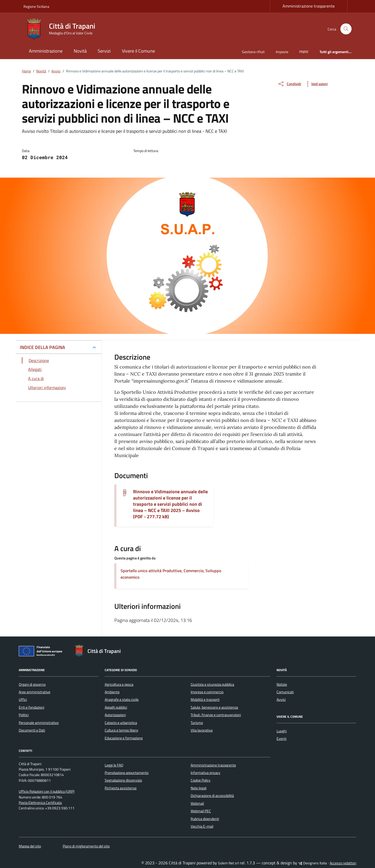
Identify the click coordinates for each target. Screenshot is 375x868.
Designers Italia (312, 863)
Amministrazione (46, 51)
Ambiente (112, 692)
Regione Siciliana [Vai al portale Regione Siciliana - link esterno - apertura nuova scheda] (36, 6)
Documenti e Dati (32, 730)
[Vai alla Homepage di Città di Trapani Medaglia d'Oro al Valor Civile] (63, 29)
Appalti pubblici (116, 707)
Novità (80, 51)
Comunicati (285, 692)
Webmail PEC (201, 811)
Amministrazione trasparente (309, 6)
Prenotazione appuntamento (127, 773)
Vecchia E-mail (202, 826)
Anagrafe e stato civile (122, 700)
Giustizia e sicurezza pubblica (212, 684)
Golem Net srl (228, 863)
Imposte (282, 52)
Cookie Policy (201, 780)
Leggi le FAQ (114, 765)
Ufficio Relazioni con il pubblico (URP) (47, 791)
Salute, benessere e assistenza (214, 707)
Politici (24, 715)
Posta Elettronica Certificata (40, 803)
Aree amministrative (35, 692)
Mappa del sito (30, 846)
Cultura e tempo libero (121, 730)
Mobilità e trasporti (205, 700)
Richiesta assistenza (121, 788)
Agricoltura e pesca (119, 684)
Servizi (104, 51)
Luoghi (282, 731)
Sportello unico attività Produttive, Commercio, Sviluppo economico (171, 574)
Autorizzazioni (115, 715)
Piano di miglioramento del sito (86, 846)
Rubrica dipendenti (205, 819)
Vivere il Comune (138, 51)
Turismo (197, 723)
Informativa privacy (205, 773)
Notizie (282, 684)
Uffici (23, 700)
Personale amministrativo (39, 723)
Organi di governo (32, 684)
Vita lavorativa (202, 730)
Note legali (199, 788)
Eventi (282, 739)
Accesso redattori (343, 863)
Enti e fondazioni (32, 707)
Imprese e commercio (207, 692)
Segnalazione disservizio (123, 780)
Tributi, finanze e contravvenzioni (216, 715)
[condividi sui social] (289, 84)
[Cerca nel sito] (346, 29)
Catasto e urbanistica (121, 723)
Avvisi (281, 700)
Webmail (197, 803)
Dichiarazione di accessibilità (212, 796)
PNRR (304, 52)
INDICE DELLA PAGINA (42, 347)
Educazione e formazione (124, 738)
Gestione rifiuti (253, 52)
